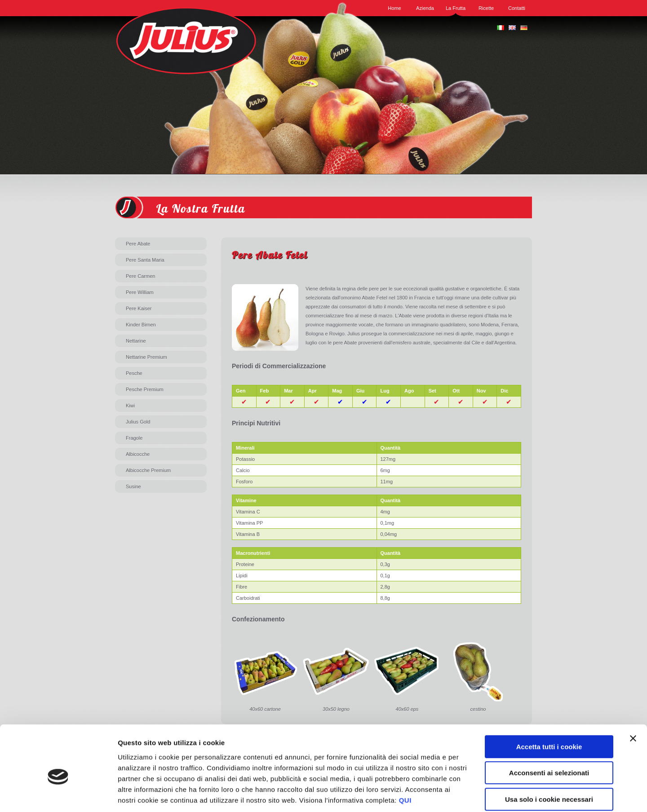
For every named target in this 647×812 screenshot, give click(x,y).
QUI (405, 756)
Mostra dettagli (477, 794)
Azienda (425, 8)
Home (394, 8)
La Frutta (456, 8)
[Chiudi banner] (633, 694)
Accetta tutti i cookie (549, 702)
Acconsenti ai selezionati (549, 729)
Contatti (517, 8)
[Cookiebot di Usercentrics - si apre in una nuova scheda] (58, 794)
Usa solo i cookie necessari (549, 755)
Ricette (486, 8)
